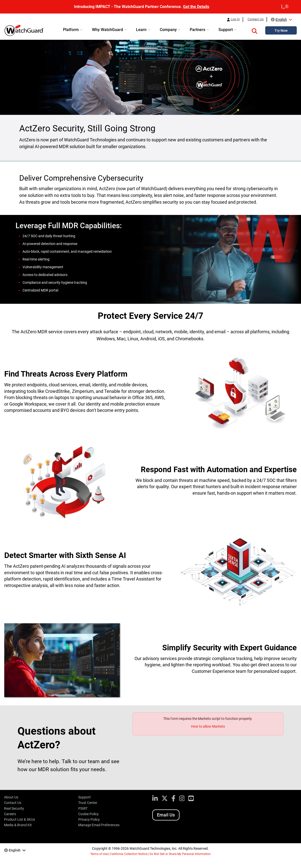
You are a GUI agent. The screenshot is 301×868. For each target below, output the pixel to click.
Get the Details (196, 7)
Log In (235, 19)
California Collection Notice (128, 854)
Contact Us (255, 19)
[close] (285, 7)
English (281, 20)
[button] (254, 30)
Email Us (166, 815)
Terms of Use (99, 854)
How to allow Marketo (208, 726)
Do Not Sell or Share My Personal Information (180, 854)
